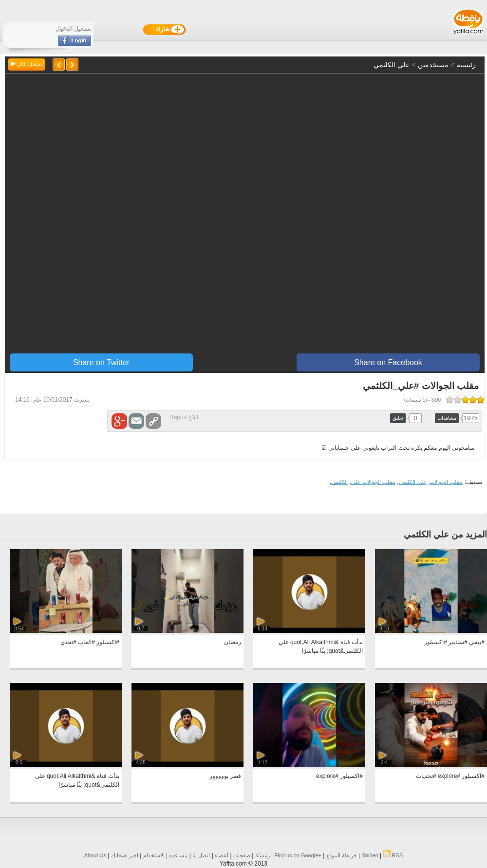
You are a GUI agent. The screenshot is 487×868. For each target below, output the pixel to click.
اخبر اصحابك (125, 855)
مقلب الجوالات (446, 482)
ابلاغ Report (184, 417)
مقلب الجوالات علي (373, 482)
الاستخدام (154, 855)
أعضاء (222, 855)
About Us (95, 855)
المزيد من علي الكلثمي (445, 535)
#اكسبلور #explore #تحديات (450, 776)
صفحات (242, 855)
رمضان (233, 642)
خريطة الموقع (342, 855)
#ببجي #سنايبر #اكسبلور (454, 642)
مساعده (178, 855)
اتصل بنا (201, 855)
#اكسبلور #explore (339, 776)
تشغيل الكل (27, 64)
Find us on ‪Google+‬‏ (298, 855)
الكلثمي (339, 482)
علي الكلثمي (413, 482)
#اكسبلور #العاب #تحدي (90, 642)
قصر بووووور (225, 776)
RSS (393, 855)
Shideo (370, 855)
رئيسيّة (262, 855)
